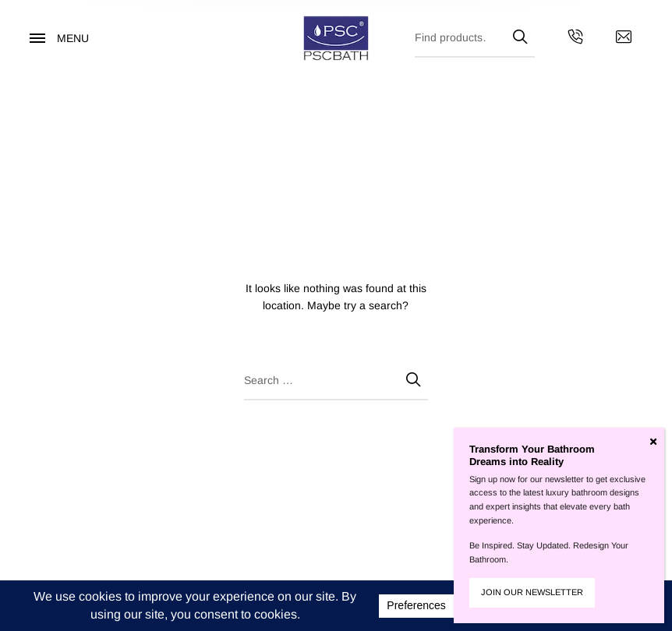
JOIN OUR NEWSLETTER (532, 592)
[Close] (653, 442)
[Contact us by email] (624, 39)
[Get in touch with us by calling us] (575, 39)
